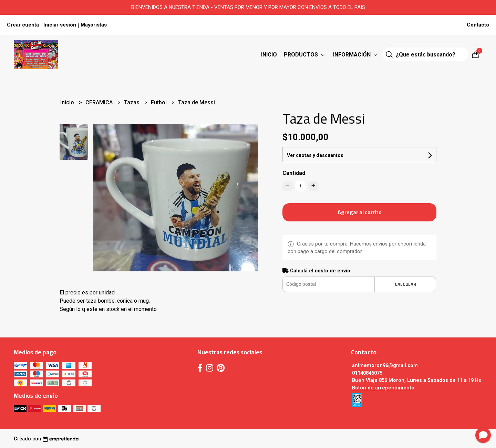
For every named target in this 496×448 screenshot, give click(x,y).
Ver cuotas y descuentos (315, 155)
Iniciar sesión (60, 25)
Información (356, 55)
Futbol (159, 102)
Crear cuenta (23, 25)
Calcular (405, 284)
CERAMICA (100, 102)
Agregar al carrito (360, 212)
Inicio (269, 55)
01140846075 (367, 373)
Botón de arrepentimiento (383, 388)
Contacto (478, 25)
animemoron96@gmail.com (385, 366)
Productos (305, 55)
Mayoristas (94, 25)
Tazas (132, 102)
